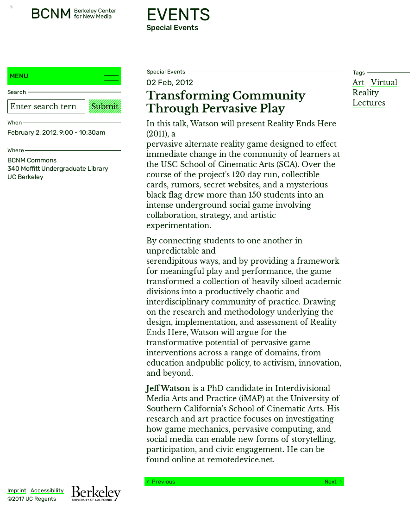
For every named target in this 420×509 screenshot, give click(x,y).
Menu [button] (64, 76)
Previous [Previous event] (163, 482)
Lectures (369, 103)
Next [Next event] (331, 482)
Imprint (17, 490)
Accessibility (47, 490)
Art (358, 82)
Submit (105, 106)
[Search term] (46, 106)
